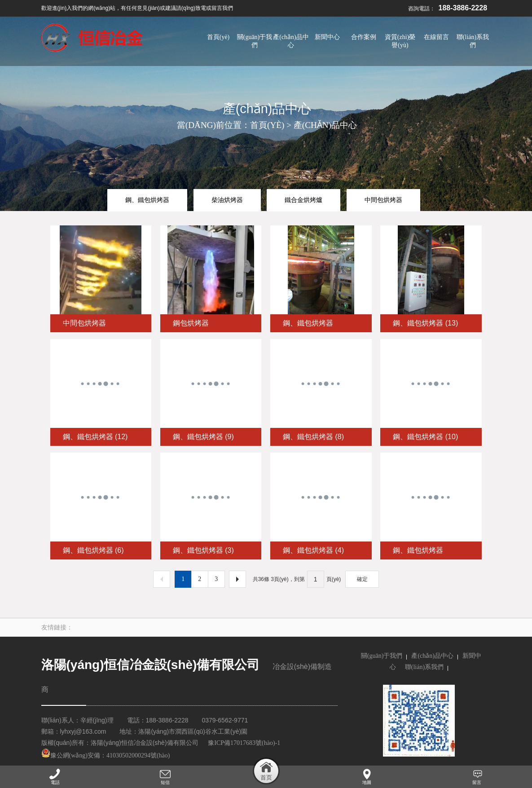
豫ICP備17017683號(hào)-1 (244, 743)
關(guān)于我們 (382, 656)
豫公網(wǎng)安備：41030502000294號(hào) (106, 755)
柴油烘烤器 (227, 200)
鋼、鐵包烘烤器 (147, 200)
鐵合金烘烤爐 (303, 200)
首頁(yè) (267, 125)
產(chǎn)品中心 (325, 125)
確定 (362, 579)
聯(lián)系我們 (424, 667)
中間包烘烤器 (383, 200)
